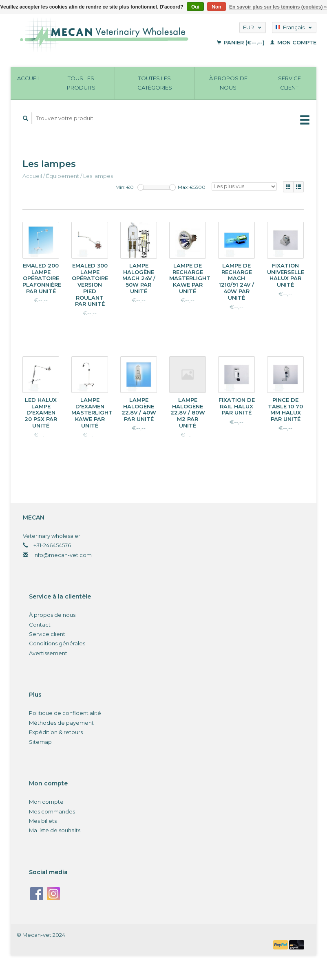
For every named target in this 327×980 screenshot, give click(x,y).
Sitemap (40, 742)
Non (216, 7)
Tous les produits (81, 83)
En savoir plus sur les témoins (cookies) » (278, 7)
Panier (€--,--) (242, 42)
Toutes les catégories (155, 83)
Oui (195, 7)
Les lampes (98, 176)
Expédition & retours (56, 732)
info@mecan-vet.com (63, 555)
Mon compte (293, 42)
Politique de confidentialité (65, 713)
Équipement (63, 176)
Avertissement (48, 653)
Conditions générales (57, 643)
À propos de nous (228, 83)
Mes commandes (52, 811)
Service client (289, 83)
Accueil (29, 78)
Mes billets (43, 821)
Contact (40, 625)
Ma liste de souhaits (55, 830)
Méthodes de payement (61, 723)
